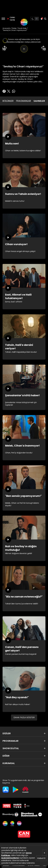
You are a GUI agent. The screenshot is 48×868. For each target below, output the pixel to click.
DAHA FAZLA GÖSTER (24, 717)
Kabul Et (41, 858)
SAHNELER (39, 101)
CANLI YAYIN (11, 19)
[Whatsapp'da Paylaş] (14, 91)
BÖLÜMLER (8, 101)
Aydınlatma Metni (10, 858)
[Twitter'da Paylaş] (9, 91)
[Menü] (3, 19)
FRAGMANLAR (24, 101)
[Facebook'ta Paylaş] (4, 91)
